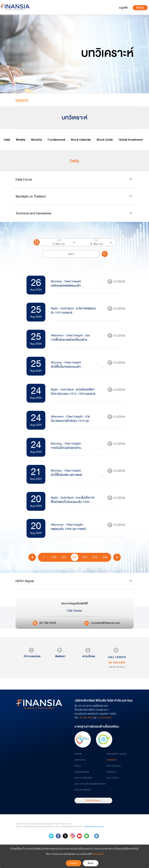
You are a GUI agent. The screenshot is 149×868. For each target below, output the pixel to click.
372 (74, 557)
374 (95, 557)
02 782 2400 (48, 623)
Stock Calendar (81, 140)
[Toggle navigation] (124, 8)
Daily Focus (24, 179)
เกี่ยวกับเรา (111, 772)
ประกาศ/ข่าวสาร (114, 766)
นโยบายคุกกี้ (98, 854)
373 (85, 557)
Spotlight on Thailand (31, 196)
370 (54, 557)
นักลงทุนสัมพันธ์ (82, 772)
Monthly (37, 140)
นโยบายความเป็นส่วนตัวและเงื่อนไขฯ (90, 784)
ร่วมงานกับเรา (113, 778)
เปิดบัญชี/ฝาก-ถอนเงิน (116, 754)
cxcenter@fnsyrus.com (105, 623)
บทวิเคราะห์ (111, 760)
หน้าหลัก (78, 754)
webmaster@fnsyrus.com (94, 827)
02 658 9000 (86, 718)
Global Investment (131, 140)
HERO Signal (25, 581)
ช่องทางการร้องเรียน (83, 778)
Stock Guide (105, 140)
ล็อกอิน (140, 8)
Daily (7, 140)
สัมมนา (78, 766)
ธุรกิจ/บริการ (80, 760)
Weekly (21, 140)
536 (105, 557)
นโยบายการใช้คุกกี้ (83, 790)
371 (64, 557)
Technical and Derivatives (33, 213)
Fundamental (56, 140)
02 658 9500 (105, 718)
